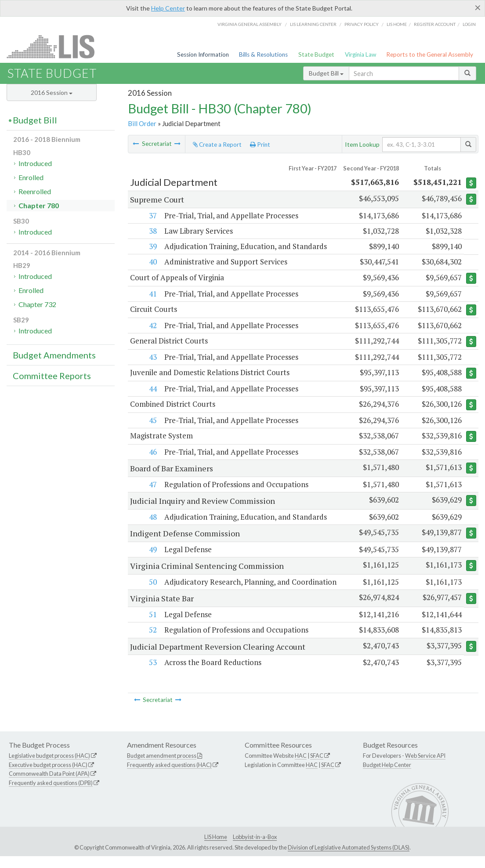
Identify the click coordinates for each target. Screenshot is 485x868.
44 (152, 389)
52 (152, 642)
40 (152, 262)
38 (152, 231)
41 (152, 294)
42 (152, 326)
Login (469, 24)
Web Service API (425, 767)
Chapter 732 (37, 304)
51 (152, 626)
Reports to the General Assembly (430, 54)
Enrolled (31, 177)
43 (152, 357)
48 (152, 518)
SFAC (317, 767)
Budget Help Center (387, 777)
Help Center (168, 8)
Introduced (35, 163)
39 (152, 246)
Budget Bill (326, 73)
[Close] (478, 7)
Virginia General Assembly (250, 24)
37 (152, 215)
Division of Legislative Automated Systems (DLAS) (349, 859)
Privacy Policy (362, 24)
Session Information (203, 54)
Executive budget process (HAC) (48, 777)
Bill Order (142, 123)
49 (152, 551)
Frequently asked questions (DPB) (51, 795)
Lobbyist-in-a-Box (255, 849)
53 (152, 675)
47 (152, 486)
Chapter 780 (39, 205)
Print (260, 145)
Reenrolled (35, 191)
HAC (301, 767)
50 (152, 583)
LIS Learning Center (313, 24)
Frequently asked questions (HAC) (169, 777)
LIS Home (216, 849)
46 (152, 453)
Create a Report (217, 145)
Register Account (435, 24)
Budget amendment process (162, 767)
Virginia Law (360, 54)
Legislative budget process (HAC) (49, 767)
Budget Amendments (54, 355)
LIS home (397, 24)
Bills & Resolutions (263, 54)
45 (152, 421)
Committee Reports (52, 376)
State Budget (316, 54)
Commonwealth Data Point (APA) (49, 786)
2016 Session (52, 92)
